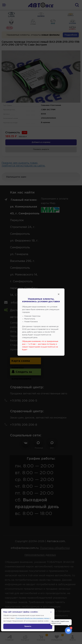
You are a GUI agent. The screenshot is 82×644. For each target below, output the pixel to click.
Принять (28, 626)
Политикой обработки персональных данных (32, 618)
